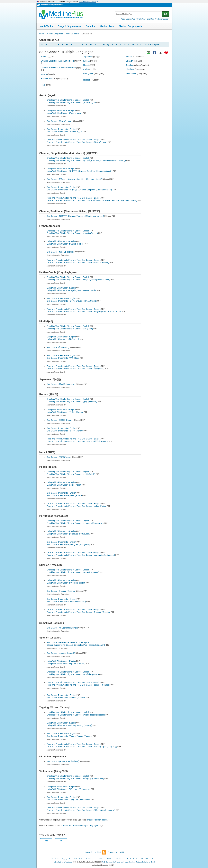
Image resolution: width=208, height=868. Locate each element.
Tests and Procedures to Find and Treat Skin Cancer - (79, 142)
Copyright (65, 859)
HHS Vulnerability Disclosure (116, 859)
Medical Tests (107, 26)
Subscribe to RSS (96, 852)
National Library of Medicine (52, 5)
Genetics (91, 26)
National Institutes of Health (146, 862)
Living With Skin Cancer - (66, 113)
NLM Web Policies (54, 859)
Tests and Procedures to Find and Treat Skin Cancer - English (76, 140)
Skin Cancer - (65, 121)
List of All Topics (152, 45)
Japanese (88, 57)
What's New (141, 19)
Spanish (130, 61)
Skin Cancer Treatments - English (63, 129)
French (44, 74)
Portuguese (88, 74)
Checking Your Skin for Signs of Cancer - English (70, 100)
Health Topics (46, 26)
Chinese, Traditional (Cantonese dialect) (58, 68)
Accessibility (73, 859)
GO (166, 14)
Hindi (43, 85)
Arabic (43, 57)
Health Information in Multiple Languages (80, 826)
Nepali (86, 65)
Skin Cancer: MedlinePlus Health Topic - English (68, 642)
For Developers (155, 859)
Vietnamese (131, 74)
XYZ (139, 45)
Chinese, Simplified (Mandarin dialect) (57, 61)
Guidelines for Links (85, 859)
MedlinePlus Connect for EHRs (138, 859)
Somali (129, 57)
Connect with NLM (116, 852)
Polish (86, 69)
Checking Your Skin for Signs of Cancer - (73, 102)
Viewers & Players (99, 859)
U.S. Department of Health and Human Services (119, 862)
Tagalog (129, 65)
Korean (86, 61)
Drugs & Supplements (70, 26)
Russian (87, 80)
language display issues (97, 820)
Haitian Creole (47, 79)
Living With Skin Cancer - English (63, 110)
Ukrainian (130, 69)
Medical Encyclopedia (131, 26)
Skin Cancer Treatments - (66, 132)
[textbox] (139, 14)
